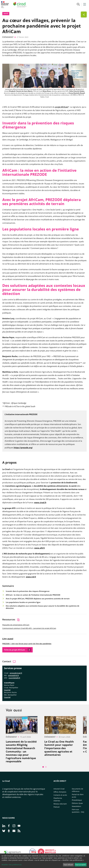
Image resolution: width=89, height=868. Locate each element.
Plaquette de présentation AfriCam (16, 625)
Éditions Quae (77, 803)
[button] (78, 5)
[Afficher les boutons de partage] (84, 14)
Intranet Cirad (59, 789)
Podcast (57, 807)
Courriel (7, 697)
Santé (6, 14)
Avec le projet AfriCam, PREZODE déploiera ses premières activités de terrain (38, 599)
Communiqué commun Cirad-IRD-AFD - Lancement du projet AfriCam (29, 628)
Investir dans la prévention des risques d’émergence (28, 591)
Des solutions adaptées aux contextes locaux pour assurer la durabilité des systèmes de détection (43, 607)
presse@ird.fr (14, 675)
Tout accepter (81, 865)
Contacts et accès (60, 795)
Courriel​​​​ (7, 690)
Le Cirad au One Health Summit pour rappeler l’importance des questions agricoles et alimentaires (59, 748)
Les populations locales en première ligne (23, 602)
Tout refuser (68, 865)
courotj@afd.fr (14, 678)
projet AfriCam (62, 107)
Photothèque (77, 800)
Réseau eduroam (60, 804)
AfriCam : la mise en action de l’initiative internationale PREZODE (33, 595)
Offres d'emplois (60, 792)
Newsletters (76, 806)
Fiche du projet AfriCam (17, 650)
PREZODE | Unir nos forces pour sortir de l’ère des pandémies (27, 644)
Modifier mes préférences (12, 865)
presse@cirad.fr (16, 673)
